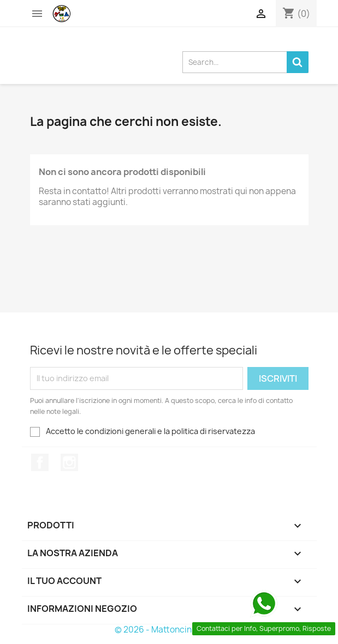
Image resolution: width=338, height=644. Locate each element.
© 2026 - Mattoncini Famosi (169, 630)
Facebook (40, 462)
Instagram (69, 462)
